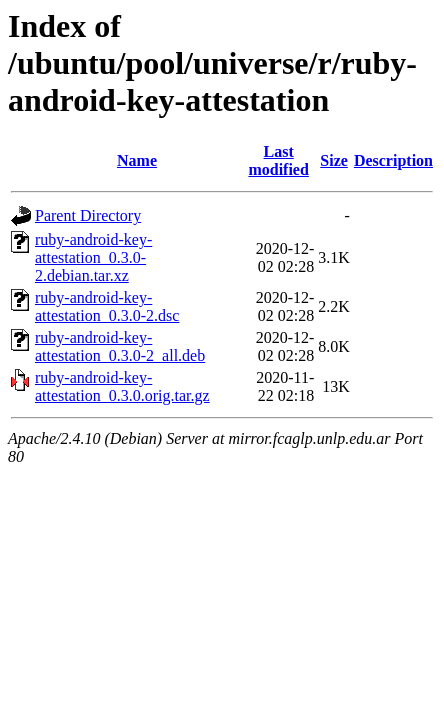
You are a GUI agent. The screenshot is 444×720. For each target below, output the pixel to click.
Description (393, 160)
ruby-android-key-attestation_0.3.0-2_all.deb (120, 346)
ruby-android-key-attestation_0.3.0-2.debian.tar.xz (93, 257)
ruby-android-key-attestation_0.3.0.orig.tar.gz (122, 386)
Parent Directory (88, 215)
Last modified (278, 160)
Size (334, 160)
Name (137, 160)
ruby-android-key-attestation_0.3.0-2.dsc (107, 306)
